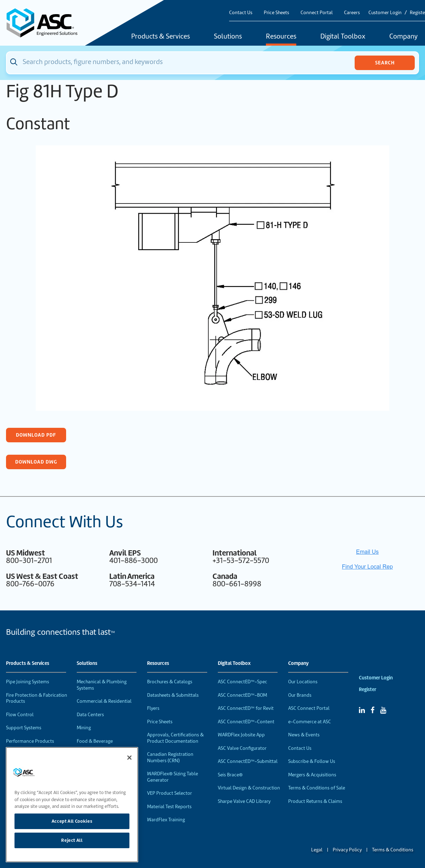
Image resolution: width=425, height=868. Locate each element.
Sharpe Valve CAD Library (244, 801)
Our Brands (300, 695)
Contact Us (241, 13)
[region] (72, 805)
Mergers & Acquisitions (312, 775)
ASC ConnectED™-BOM (242, 695)
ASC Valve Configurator (242, 748)
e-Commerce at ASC (310, 722)
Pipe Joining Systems (28, 682)
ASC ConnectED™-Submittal (248, 761)
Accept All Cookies (72, 821)
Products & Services (161, 37)
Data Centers (90, 715)
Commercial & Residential (104, 701)
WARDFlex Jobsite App (241, 735)
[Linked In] (362, 710)
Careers (352, 13)
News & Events (304, 735)
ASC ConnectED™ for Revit (246, 708)
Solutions (228, 37)
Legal (317, 850)
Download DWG (36, 462)
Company (298, 663)
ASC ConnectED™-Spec (243, 682)
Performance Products (30, 741)
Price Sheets (276, 13)
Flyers (153, 708)
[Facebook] (372, 710)
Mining (84, 728)
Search (385, 63)
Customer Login (385, 13)
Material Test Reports (169, 807)
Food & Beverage (95, 741)
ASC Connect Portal (309, 708)
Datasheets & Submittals (173, 695)
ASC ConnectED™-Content (246, 722)
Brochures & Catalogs (170, 682)
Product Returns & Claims (315, 801)
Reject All (72, 840)
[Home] (46, 23)
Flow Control (20, 715)
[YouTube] (383, 710)
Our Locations (303, 682)
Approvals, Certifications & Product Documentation (175, 738)
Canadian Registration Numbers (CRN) (170, 757)
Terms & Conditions (393, 850)
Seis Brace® (230, 775)
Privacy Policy (347, 850)
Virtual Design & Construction (249, 788)
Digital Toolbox (343, 37)
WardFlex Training (166, 820)
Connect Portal (317, 13)
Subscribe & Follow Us (312, 761)
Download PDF (36, 435)
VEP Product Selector (170, 793)
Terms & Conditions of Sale (317, 788)
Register (368, 689)
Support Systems (24, 728)
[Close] (129, 758)
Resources (281, 37)
